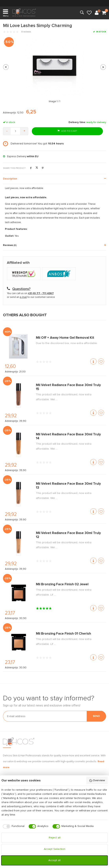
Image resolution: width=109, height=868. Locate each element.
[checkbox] (13, 826)
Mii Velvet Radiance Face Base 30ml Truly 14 (68, 436)
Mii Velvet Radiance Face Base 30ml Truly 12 (68, 535)
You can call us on (30, 293)
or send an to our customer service (31, 297)
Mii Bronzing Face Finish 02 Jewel (62, 584)
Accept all (54, 860)
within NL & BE (54, 3)
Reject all (55, 838)
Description (10, 179)
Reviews (10, 245)
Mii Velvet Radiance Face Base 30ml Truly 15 (68, 387)
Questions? (21, 289)
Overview (97, 781)
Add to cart (67, 131)
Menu (6, 13)
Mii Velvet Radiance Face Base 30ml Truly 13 (68, 486)
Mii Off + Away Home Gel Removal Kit (65, 338)
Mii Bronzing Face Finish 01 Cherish (63, 634)
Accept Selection (55, 849)
